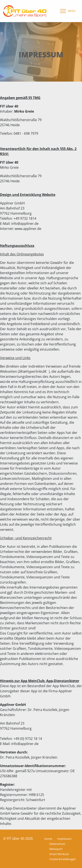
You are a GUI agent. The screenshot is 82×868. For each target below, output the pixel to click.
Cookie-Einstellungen (63, 859)
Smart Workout (59, 854)
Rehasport (56, 849)
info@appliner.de (25, 224)
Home (48, 839)
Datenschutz (57, 844)
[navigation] (67, 11)
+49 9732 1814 (25, 218)
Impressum (64, 839)
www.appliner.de (28, 229)
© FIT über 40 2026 (18, 838)
